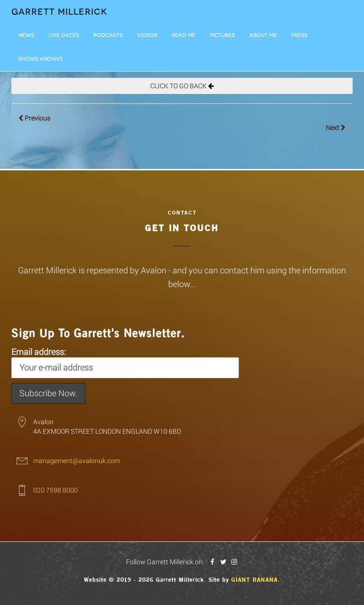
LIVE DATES (64, 35)
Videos (147, 35)
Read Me (183, 35)
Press (299, 35)
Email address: (125, 362)
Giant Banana (255, 580)
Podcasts (108, 35)
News (26, 35)
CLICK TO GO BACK (182, 86)
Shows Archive (41, 59)
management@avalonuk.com (77, 461)
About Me (263, 35)
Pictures (222, 35)
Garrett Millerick (59, 12)
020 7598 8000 (55, 490)
